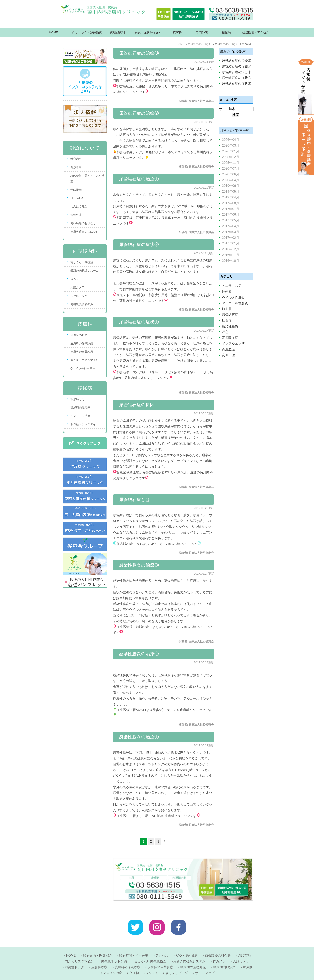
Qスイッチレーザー (83, 368)
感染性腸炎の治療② (139, 654)
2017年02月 (231, 238)
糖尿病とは (77, 399)
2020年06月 (231, 174)
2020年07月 (231, 168)
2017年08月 (231, 203)
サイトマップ (205, 963)
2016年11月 (231, 255)
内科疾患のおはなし (83, 223)
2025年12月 (231, 157)
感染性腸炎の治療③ (139, 565)
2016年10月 (231, 261)
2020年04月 (231, 180)
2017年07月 (231, 209)
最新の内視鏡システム (85, 271)
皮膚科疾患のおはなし (85, 232)
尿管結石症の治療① (139, 179)
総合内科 (76, 159)
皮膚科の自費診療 (82, 352)
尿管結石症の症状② (139, 245)
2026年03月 (231, 145)
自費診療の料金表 (218, 946)
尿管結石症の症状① (139, 322)
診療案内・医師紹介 (98, 946)
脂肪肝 (227, 309)
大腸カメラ (77, 287)
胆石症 (227, 320)
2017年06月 (231, 215)
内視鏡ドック (79, 296)
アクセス (162, 946)
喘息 (225, 332)
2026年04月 (231, 140)
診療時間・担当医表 (134, 946)
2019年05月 (231, 191)
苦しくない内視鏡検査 (150, 952)
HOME (54, 32)
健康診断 (76, 167)
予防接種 (76, 190)
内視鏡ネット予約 (114, 952)
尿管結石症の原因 (137, 405)
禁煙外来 (76, 215)
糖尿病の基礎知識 (193, 957)
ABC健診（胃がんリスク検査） (87, 178)
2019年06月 (231, 186)
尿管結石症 (230, 315)
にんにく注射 (79, 206)
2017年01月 (231, 243)
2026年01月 (231, 151)
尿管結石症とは (135, 499)
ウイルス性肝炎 (233, 297)
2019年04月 (231, 197)
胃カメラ (76, 279)
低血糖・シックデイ (83, 424)
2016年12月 (231, 249)
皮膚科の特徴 (79, 335)
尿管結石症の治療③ (139, 53)
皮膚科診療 (99, 957)
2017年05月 (231, 220)
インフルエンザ (233, 343)
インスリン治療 (80, 416)
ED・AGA (77, 198)
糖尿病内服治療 (80, 407)
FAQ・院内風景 (187, 946)
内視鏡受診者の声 (82, 304)
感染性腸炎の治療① (139, 737)
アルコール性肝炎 (235, 303)
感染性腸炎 (230, 326)
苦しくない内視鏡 (82, 262)
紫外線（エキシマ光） (85, 360)
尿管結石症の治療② (139, 113)
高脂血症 (228, 349)
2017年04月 (231, 226)
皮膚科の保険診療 (82, 343)
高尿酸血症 (230, 338)
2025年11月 (231, 163)
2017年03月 (231, 232)
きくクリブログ (177, 963)
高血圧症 (228, 355)
